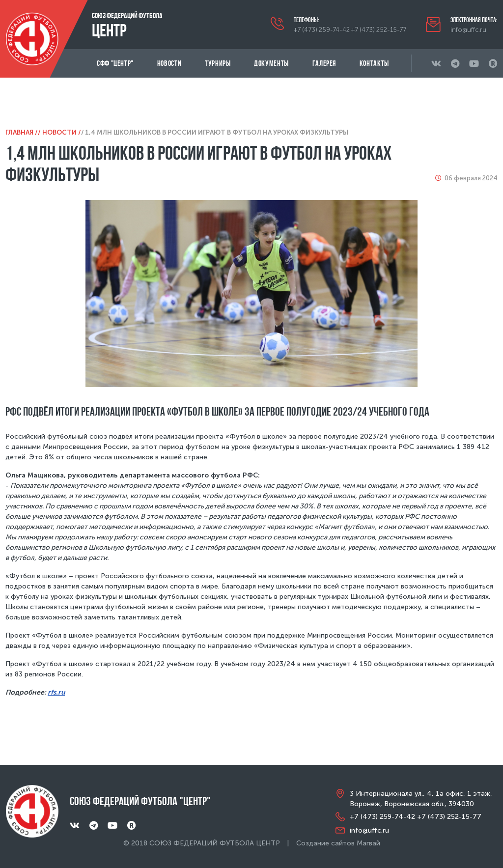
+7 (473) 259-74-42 (322, 30)
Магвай (368, 843)
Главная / (22, 132)
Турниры (218, 63)
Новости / (62, 132)
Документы (271, 63)
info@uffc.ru (468, 30)
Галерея (324, 63)
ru (61, 692)
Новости (169, 63)
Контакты (374, 63)
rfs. (53, 692)
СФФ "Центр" (115, 63)
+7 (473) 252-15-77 (379, 30)
